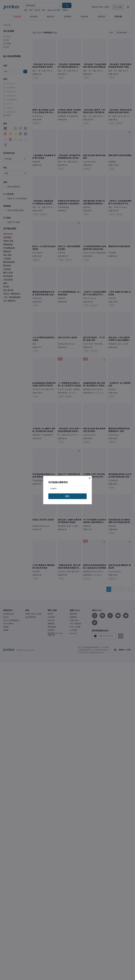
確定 (67, 496)
